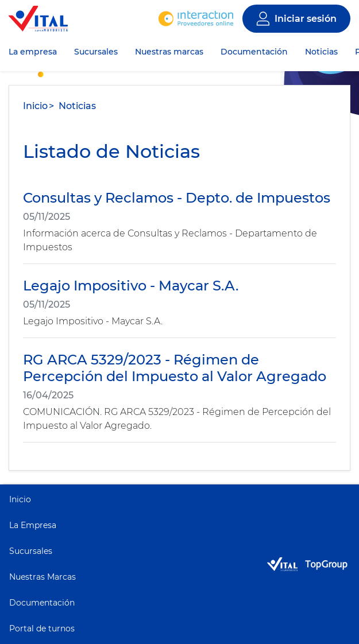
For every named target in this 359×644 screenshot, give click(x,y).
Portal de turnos (42, 629)
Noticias (321, 52)
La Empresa (33, 525)
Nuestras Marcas (43, 577)
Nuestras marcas (169, 52)
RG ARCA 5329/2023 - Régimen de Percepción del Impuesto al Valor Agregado (175, 368)
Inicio (35, 106)
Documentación (254, 52)
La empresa (33, 52)
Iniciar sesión (306, 19)
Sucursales (96, 52)
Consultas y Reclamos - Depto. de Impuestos (177, 198)
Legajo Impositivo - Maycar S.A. (131, 286)
